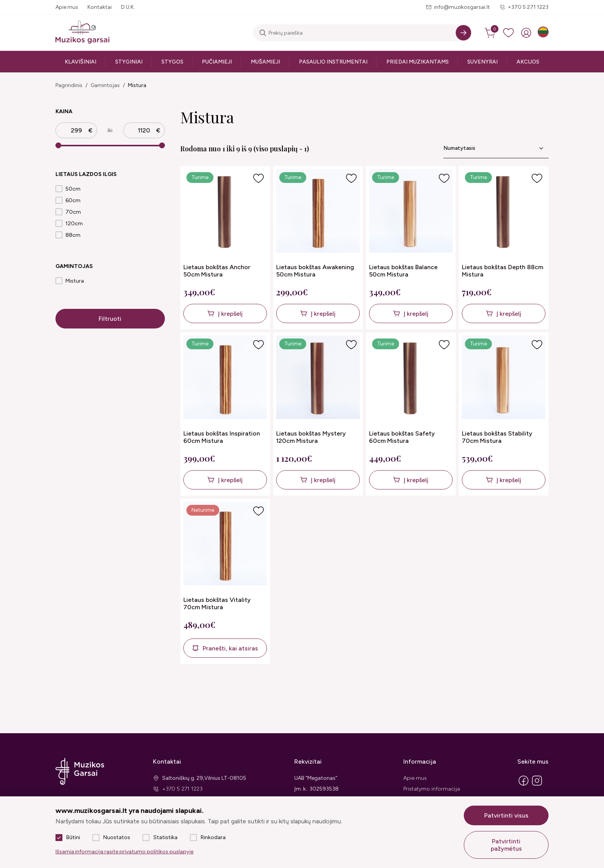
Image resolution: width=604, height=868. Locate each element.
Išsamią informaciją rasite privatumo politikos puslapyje (124, 852)
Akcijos (528, 62)
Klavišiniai (81, 62)
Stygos (172, 62)
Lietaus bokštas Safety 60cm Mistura (402, 437)
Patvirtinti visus (506, 815)
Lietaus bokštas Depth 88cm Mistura (502, 271)
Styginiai (129, 62)
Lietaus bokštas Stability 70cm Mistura (497, 437)
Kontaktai (100, 7)
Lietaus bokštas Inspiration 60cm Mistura (222, 437)
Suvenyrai (482, 62)
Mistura (137, 85)
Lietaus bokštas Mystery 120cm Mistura (311, 437)
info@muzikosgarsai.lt (462, 7)
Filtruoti (110, 319)
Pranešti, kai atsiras (230, 648)
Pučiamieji (217, 62)
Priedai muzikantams (418, 62)
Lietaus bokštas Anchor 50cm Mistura (217, 271)
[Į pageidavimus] (258, 178)
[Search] (463, 33)
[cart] (491, 33)
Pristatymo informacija (432, 789)
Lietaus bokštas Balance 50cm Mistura (403, 271)
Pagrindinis (69, 85)
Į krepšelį (230, 314)
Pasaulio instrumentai (333, 62)
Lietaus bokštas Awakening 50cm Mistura (315, 271)
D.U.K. (128, 7)
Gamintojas (105, 85)
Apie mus (67, 7)
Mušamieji (265, 62)
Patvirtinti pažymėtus (506, 845)
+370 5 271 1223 (528, 7)
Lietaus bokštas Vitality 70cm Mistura (217, 603)
